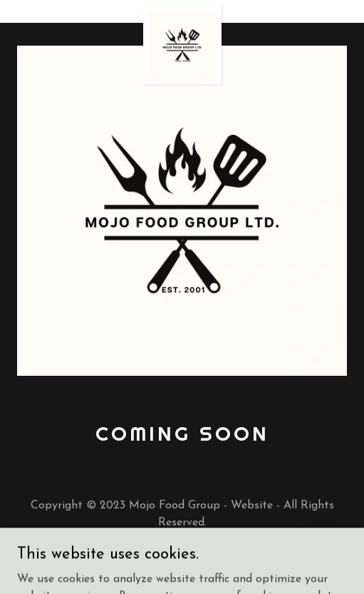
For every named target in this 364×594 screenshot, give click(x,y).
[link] (182, 11)
